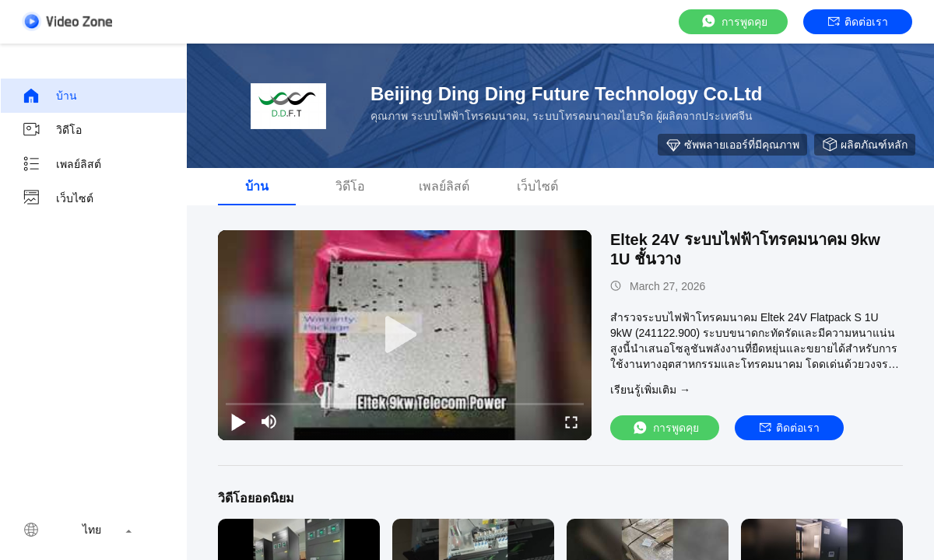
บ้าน (49, 96)
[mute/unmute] (269, 422)
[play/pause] (238, 422)
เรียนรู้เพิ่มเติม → (650, 390)
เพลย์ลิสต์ (61, 164)
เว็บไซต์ (58, 198)
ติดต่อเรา (858, 22)
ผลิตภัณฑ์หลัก (865, 145)
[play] (405, 335)
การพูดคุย (734, 21)
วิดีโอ (52, 130)
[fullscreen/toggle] (571, 422)
